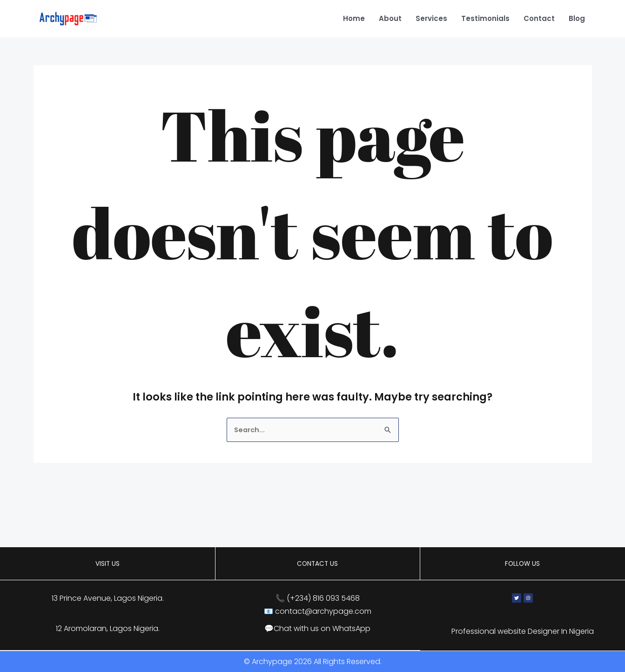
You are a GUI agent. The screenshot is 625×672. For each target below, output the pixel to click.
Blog (577, 18)
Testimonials (485, 18)
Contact (539, 18)
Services (431, 18)
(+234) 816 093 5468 (323, 599)
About (390, 18)
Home (354, 18)
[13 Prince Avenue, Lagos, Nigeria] (312, 519)
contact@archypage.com (323, 612)
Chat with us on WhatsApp (322, 629)
